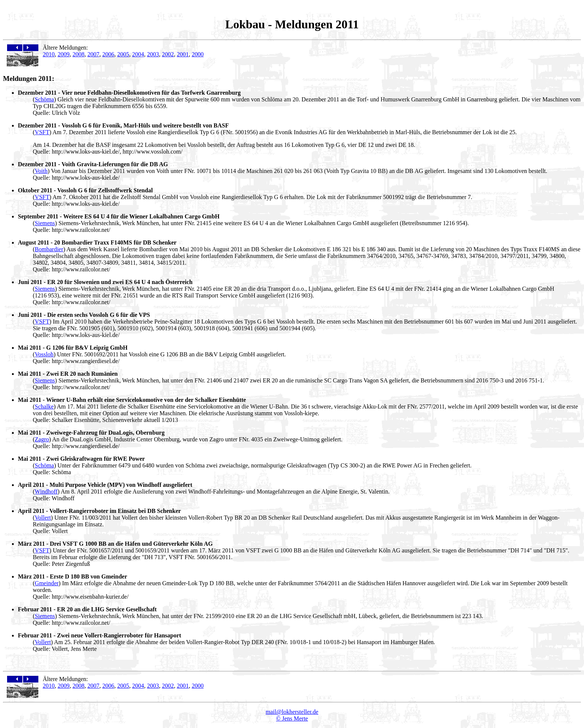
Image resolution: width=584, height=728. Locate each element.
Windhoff (46, 491)
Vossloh (44, 354)
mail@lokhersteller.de (292, 712)
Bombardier (49, 249)
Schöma (44, 99)
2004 (138, 54)
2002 (168, 54)
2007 (93, 54)
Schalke (44, 406)
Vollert (43, 518)
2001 (183, 54)
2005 (123, 54)
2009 (64, 54)
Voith (41, 171)
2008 (79, 54)
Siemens (45, 223)
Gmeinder (47, 583)
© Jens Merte (292, 718)
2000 (198, 54)
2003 (153, 54)
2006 (108, 54)
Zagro (42, 439)
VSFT (42, 132)
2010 (49, 54)
